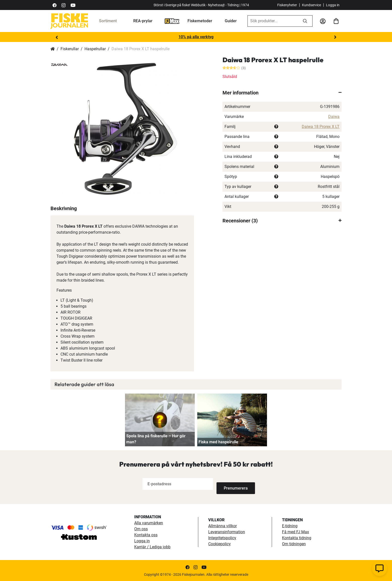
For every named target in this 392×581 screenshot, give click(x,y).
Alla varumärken (149, 523)
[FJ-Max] (172, 21)
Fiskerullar (70, 49)
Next (335, 37)
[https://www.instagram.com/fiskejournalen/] (63, 5)
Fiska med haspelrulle (218, 442)
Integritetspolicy (222, 538)
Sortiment (108, 21)
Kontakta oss (146, 535)
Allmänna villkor (222, 526)
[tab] (282, 93)
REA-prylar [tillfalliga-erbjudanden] (143, 21)
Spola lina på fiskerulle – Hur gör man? (156, 439)
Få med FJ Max (295, 532)
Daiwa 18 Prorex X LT (321, 127)
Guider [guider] (231, 21)
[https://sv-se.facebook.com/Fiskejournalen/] (54, 5)
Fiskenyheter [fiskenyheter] (287, 5)
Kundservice (311, 5)
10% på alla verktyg (196, 37)
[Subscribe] (233, 484)
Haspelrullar (95, 49)
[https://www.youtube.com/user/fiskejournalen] (73, 5)
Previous (57, 37)
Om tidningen (294, 544)
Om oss (141, 529)
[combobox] (273, 21)
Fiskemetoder (200, 21)
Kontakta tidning (297, 538)
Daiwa (334, 117)
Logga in (333, 5)
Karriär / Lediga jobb (152, 547)
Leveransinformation (227, 532)
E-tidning (290, 526)
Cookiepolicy (219, 544)
